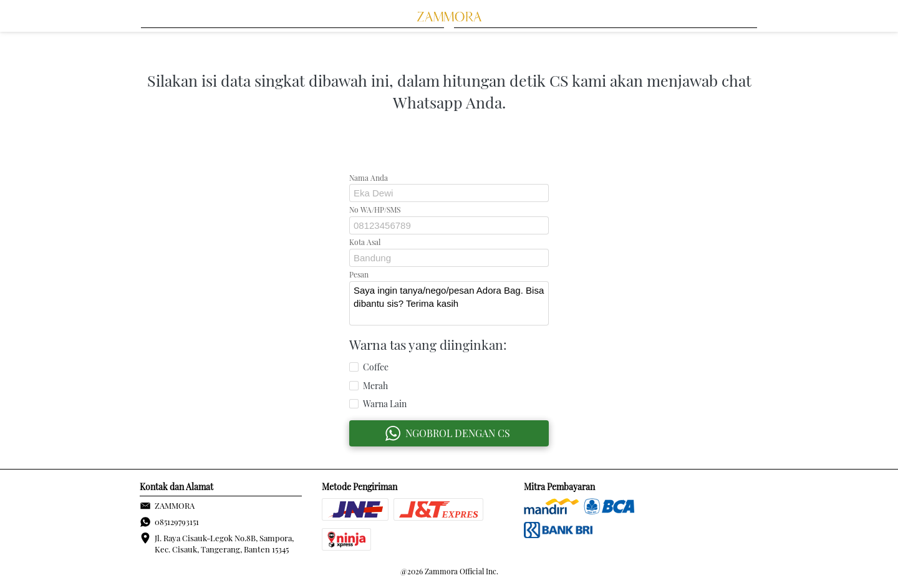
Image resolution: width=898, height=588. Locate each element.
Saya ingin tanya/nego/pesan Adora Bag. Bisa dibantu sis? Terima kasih (449, 303)
